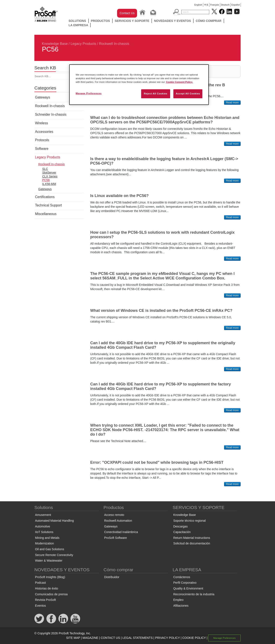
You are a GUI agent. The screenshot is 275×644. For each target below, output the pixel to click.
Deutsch (225, 5)
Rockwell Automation (118, 521)
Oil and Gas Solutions (50, 549)
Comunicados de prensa (51, 594)
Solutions (77, 21)
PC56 (46, 180)
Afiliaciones (181, 606)
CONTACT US (110, 638)
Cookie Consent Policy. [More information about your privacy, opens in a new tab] (179, 82)
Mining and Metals (47, 538)
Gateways (43, 97)
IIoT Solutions (44, 532)
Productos (100, 21)
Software (42, 149)
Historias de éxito (47, 588)
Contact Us (127, 13)
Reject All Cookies (156, 94)
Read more (232, 103)
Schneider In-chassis (51, 114)
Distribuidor (112, 577)
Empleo (178, 600)
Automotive (43, 526)
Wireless (41, 123)
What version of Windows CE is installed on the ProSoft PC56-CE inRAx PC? (161, 311)
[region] (139, 85)
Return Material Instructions (192, 538)
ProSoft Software (116, 538)
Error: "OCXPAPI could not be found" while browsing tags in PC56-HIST (157, 462)
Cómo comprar (209, 21)
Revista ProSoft (45, 600)
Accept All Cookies (188, 94)
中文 (206, 5)
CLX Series (50, 176)
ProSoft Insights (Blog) (50, 577)
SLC (45, 169)
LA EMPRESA (78, 25)
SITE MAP (73, 638)
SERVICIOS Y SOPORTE (132, 21)
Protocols (42, 140)
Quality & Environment (188, 588)
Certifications (45, 197)
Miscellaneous (46, 214)
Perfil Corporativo (185, 583)
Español (236, 5)
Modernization (44, 543)
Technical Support (48, 205)
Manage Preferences (225, 638)
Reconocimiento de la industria (194, 594)
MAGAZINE (90, 638)
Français (215, 5)
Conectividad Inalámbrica (121, 532)
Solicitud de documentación (192, 543)
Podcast (40, 583)
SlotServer (49, 173)
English (198, 5)
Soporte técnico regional (189, 521)
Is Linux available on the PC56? (119, 196)
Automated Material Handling (54, 521)
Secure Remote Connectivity (54, 555)
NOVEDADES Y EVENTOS (173, 21)
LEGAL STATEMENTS (138, 638)
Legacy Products (83, 44)
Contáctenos (182, 577)
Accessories (44, 132)
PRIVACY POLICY (167, 638)
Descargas (180, 526)
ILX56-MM (49, 184)
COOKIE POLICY (194, 638)
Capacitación (182, 532)
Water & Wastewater (49, 561)
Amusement (43, 515)
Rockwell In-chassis (114, 44)
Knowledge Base (55, 44)
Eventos (40, 606)
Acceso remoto (114, 515)
